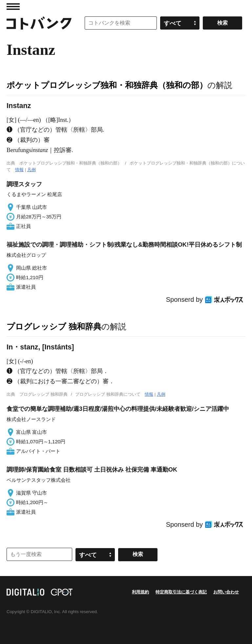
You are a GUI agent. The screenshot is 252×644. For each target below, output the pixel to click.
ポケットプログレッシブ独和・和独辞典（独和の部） (107, 85)
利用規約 (140, 592)
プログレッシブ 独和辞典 (54, 326)
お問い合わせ (226, 592)
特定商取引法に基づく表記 (181, 592)
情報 (19, 170)
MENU (13, 7)
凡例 (31, 170)
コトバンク (39, 23)
